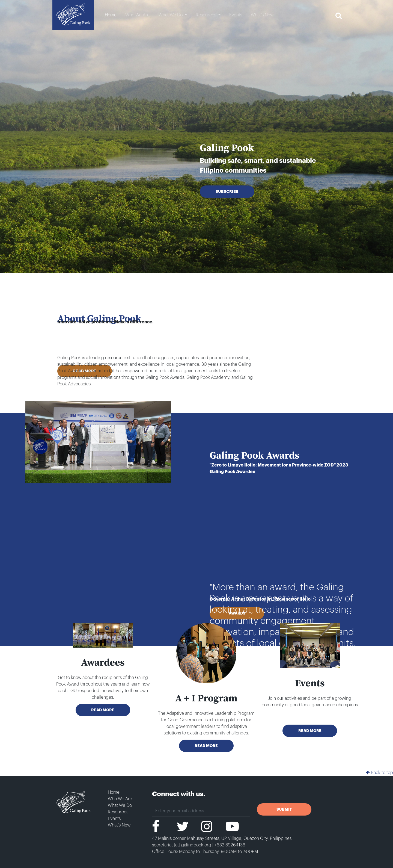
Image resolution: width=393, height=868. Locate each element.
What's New (119, 825)
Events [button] (236, 15)
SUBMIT (284, 809)
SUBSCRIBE (227, 191)
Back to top (379, 773)
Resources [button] (206, 15)
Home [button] (111, 15)
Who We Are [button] (137, 15)
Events (114, 819)
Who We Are (120, 799)
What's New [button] (262, 15)
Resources (118, 812)
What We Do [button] (171, 15)
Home (114, 792)
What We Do (120, 805)
